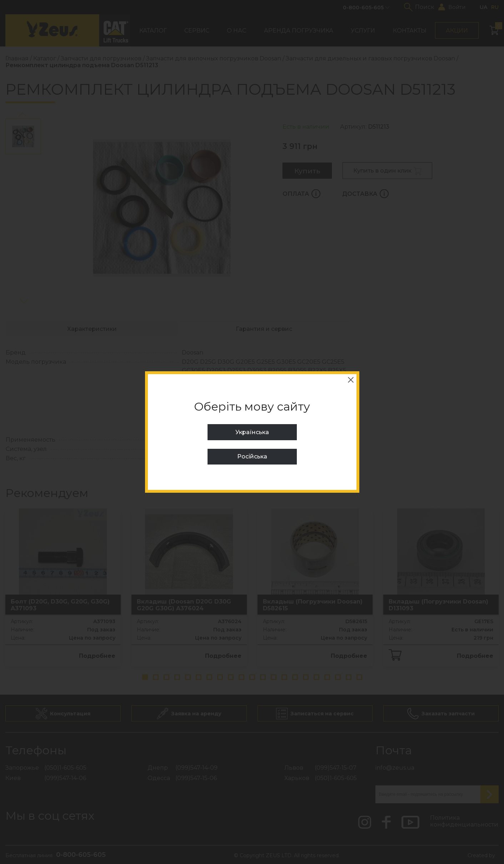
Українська (252, 432)
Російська (252, 456)
